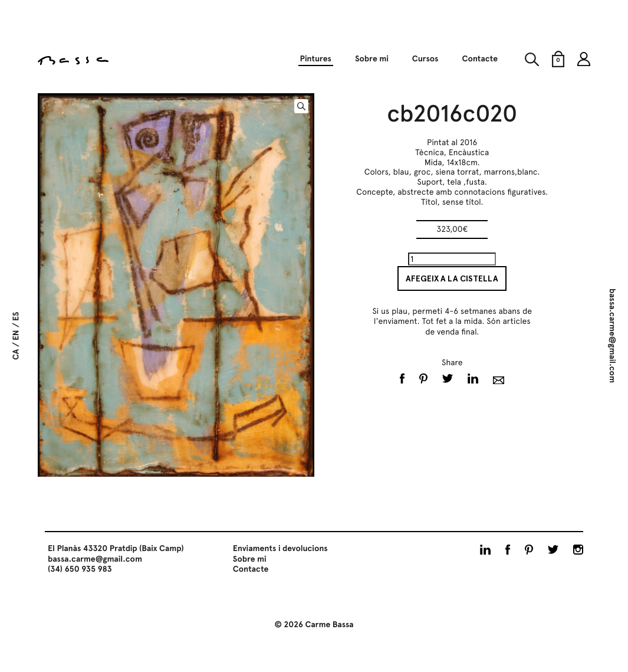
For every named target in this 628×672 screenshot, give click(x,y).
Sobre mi (372, 59)
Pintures (315, 59)
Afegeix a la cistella (452, 278)
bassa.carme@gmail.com (612, 336)
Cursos (425, 59)
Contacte (480, 59)
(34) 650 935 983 (80, 569)
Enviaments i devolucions (280, 549)
